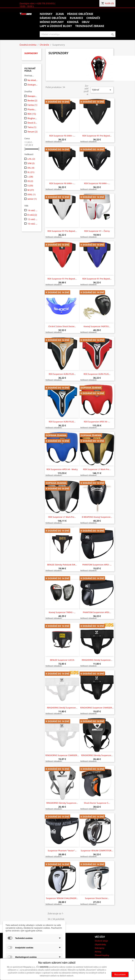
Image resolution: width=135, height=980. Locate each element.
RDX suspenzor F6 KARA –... (62, 136)
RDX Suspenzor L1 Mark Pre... (97, 469)
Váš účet (100, 937)
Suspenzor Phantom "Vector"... (62, 851)
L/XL (31, 159)
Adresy (98, 952)
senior (32, 199)
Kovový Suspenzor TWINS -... (62, 612)
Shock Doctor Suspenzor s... (97, 803)
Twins (32, 127)
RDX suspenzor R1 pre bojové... (97, 136)
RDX (32, 114)
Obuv (86, 22)
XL (31, 172)
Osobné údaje (101, 941)
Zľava (60, 14)
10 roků (33, 224)
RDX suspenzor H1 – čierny (97, 231)
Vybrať (102, 90)
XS (30, 181)
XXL (31, 168)
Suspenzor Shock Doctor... (97, 898)
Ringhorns (33, 118)
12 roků (33, 219)
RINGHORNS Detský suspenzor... (97, 660)
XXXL (31, 194)
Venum (32, 132)
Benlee (32, 100)
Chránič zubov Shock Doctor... (62, 326)
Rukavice (76, 18)
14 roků (33, 210)
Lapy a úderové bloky (56, 26)
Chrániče (93, 18)
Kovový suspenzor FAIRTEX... (97, 326)
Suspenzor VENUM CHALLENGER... (62, 898)
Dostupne (33, 85)
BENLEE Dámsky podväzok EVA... (62, 565)
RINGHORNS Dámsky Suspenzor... (97, 755)
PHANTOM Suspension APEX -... (97, 565)
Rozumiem (120, 974)
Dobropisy (99, 948)
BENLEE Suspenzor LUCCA (62, 660)
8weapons (33, 96)
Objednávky (100, 944)
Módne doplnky (52, 22)
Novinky (46, 14)
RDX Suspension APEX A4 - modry (62, 469)
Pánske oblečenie (80, 14)
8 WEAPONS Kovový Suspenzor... (97, 517)
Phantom (33, 109)
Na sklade (33, 80)
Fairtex (32, 105)
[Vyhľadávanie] (78, 34)
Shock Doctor (33, 123)
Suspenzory (31, 53)
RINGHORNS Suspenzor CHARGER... (97, 708)
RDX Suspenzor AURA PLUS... (62, 374)
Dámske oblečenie (53, 18)
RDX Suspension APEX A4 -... (97, 422)
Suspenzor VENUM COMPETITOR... (97, 851)
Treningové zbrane (90, 26)
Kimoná (73, 22)
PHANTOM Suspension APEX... (97, 612)
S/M (31, 163)
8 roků (32, 215)
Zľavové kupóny (102, 955)
